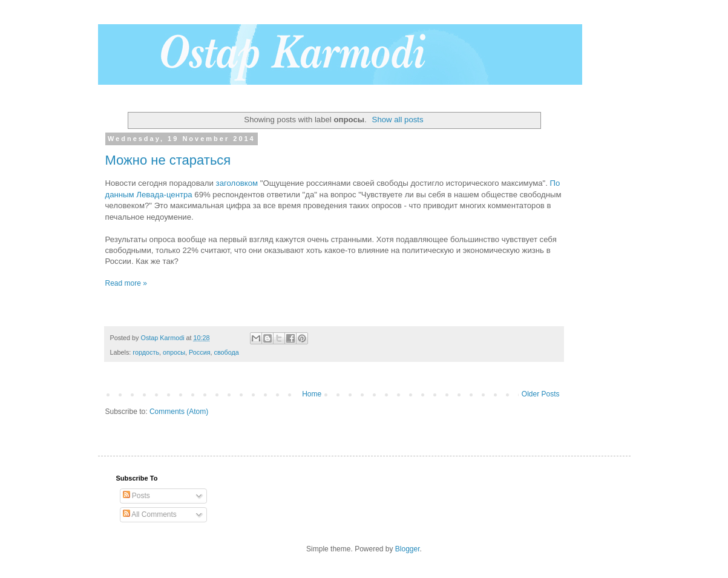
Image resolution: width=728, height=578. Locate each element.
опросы (174, 352)
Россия (199, 352)
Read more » (126, 283)
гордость (146, 352)
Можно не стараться (168, 160)
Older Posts (541, 394)
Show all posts (398, 120)
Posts (136, 496)
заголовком (238, 183)
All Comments (150, 514)
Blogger (408, 549)
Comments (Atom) (179, 412)
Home (312, 394)
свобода (227, 352)
